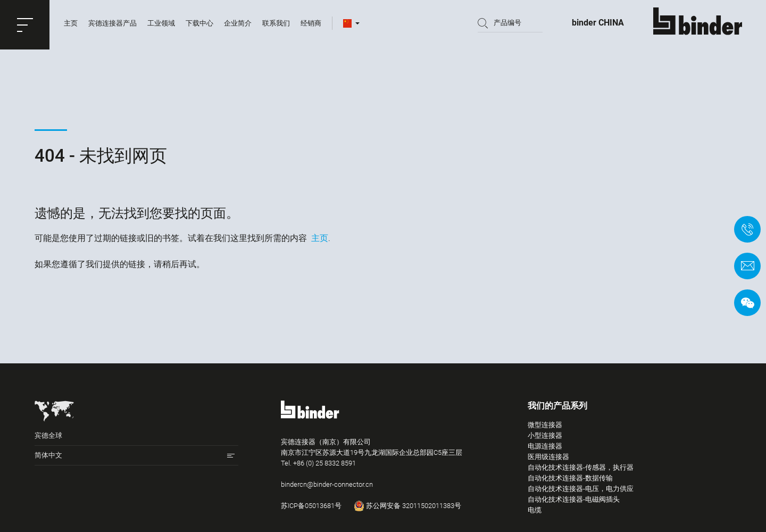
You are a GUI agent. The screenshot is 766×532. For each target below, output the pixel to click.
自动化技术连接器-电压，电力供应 (581, 489)
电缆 (535, 510)
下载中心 (199, 25)
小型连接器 (545, 435)
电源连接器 (545, 446)
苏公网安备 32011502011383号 (407, 506)
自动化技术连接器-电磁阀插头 (574, 499)
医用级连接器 (548, 457)
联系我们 (276, 25)
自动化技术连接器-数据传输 (570, 478)
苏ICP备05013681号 (311, 506)
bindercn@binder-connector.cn (327, 484)
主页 (71, 25)
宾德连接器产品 (113, 25)
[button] (25, 25)
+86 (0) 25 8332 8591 (324, 463)
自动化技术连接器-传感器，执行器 (581, 467)
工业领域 (161, 25)
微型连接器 (545, 425)
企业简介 (238, 25)
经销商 (311, 25)
